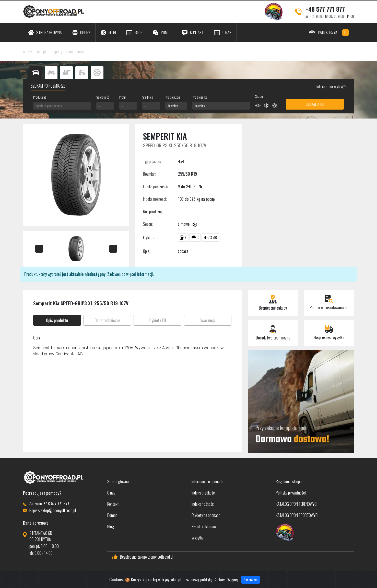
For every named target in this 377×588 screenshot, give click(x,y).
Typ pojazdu (173, 97)
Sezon (259, 96)
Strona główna (118, 481)
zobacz (183, 251)
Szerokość (103, 97)
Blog (111, 526)
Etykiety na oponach (206, 515)
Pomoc (112, 515)
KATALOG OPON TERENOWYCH (297, 504)
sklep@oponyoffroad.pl (58, 510)
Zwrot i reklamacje (205, 526)
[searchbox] (62, 106)
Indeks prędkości (204, 493)
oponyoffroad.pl (34, 52)
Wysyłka (198, 538)
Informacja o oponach (207, 481)
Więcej (233, 585)
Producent (40, 97)
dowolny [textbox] (173, 106)
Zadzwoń (114, 274)
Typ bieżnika (200, 97)
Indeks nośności (203, 504)
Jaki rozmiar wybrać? (331, 87)
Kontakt (113, 504)
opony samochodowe (69, 52)
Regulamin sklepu (289, 481)
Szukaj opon (315, 104)
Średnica (148, 97)
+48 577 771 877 (325, 9)
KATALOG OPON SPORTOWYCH (298, 515)
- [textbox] (99, 106)
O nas (111, 493)
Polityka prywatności (291, 493)
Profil (122, 97)
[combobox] (62, 106)
